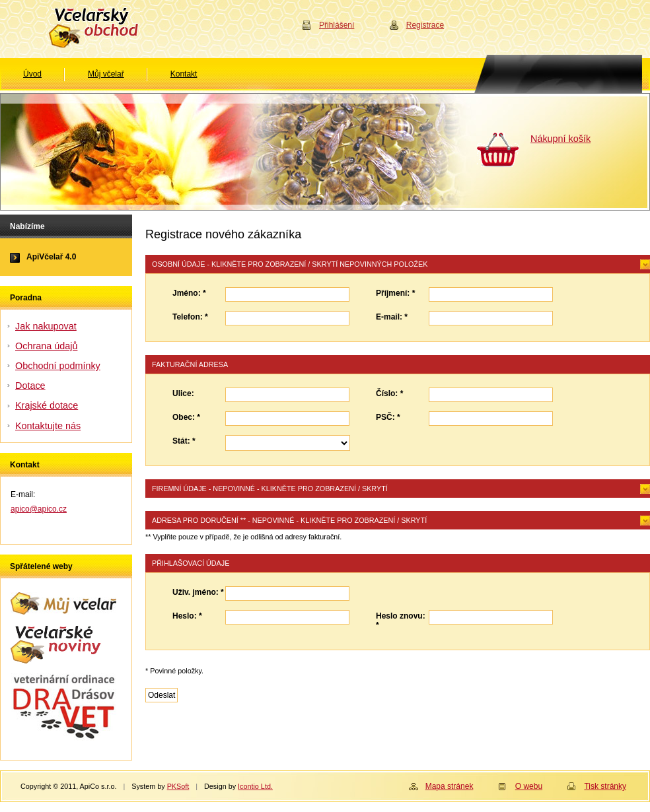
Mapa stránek (450, 786)
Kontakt (184, 74)
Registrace (425, 25)
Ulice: (183, 393)
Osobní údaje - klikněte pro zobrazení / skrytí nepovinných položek (290, 264)
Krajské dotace (47, 405)
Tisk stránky (605, 786)
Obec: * (186, 417)
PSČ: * (388, 417)
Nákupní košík (560, 139)
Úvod (32, 74)
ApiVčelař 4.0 (51, 257)
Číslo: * (389, 393)
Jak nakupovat (46, 326)
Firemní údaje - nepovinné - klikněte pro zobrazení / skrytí (270, 489)
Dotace (30, 386)
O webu (529, 786)
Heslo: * (187, 616)
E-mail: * (392, 317)
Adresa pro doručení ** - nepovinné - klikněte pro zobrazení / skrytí (289, 520)
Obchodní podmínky (58, 366)
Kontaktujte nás (48, 426)
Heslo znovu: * (401, 621)
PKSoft (178, 786)
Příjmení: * (395, 293)
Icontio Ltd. (255, 786)
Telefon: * (190, 317)
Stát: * (184, 441)
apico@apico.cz (39, 509)
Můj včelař (106, 74)
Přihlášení (337, 25)
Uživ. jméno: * (198, 592)
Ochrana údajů (46, 346)
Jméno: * (189, 293)
